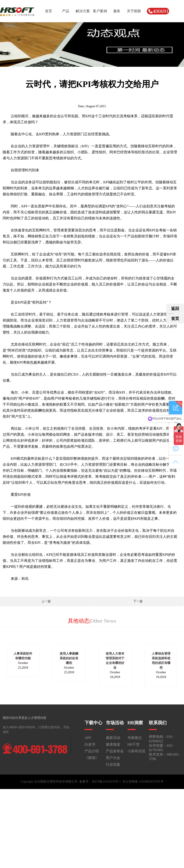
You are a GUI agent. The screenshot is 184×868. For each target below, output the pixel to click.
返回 (175, 309)
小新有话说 (136, 751)
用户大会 (113, 758)
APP (88, 738)
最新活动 (113, 738)
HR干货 (133, 744)
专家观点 (135, 738)
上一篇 (46, 601)
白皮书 (90, 744)
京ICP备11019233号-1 (106, 782)
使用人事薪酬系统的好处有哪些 (69, 658)
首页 (175, 319)
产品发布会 (115, 751)
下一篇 (138, 601)
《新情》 (92, 758)
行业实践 (113, 764)
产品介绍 (92, 751)
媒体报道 (113, 744)
